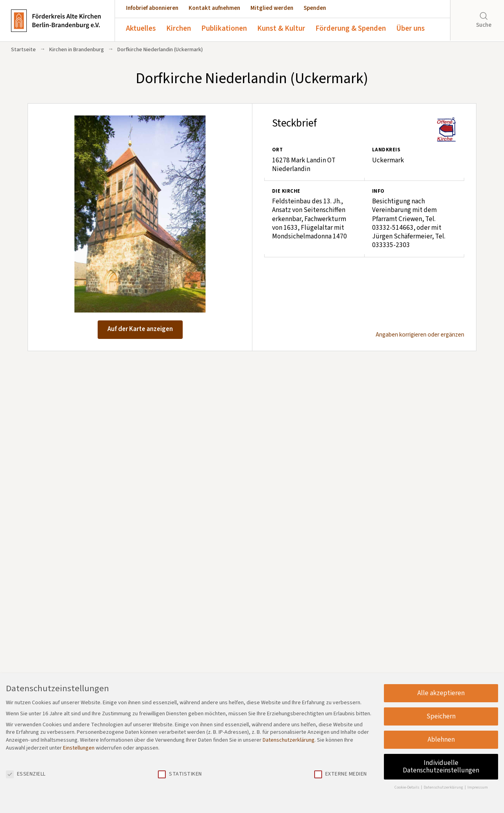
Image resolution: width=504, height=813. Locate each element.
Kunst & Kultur (281, 29)
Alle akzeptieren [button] (441, 693)
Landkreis (386, 150)
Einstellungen (79, 748)
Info (378, 191)
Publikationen (224, 29)
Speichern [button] (441, 716)
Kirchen (179, 29)
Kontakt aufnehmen (214, 8)
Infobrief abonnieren (152, 8)
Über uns (410, 29)
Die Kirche (286, 191)
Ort (277, 150)
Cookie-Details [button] (407, 787)
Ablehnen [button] (441, 740)
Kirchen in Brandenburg (77, 50)
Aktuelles (141, 29)
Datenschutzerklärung (289, 740)
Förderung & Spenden (351, 29)
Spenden (315, 8)
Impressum (478, 787)
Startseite (23, 50)
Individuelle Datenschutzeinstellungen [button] (441, 767)
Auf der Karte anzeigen (140, 329)
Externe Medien (341, 774)
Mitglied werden (272, 8)
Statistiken (180, 774)
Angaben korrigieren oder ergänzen (420, 335)
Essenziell (26, 774)
